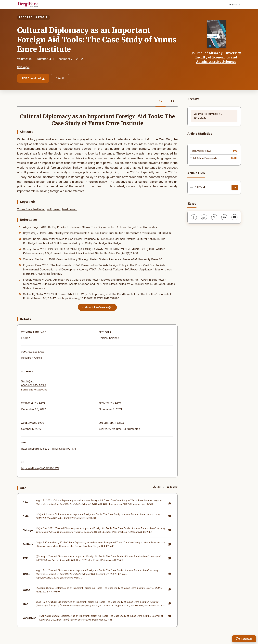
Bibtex (172, 487)
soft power (54, 209)
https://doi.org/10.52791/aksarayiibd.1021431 (49, 449)
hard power (69, 209)
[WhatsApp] (204, 217)
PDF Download (33, 78)
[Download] (235, 188)
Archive (193, 99)
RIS (157, 487)
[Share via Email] (234, 217)
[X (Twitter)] (214, 217)
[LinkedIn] (224, 217)
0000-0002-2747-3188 (34, 385)
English (234, 5)
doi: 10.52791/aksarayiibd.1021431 (106, 560)
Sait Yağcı (23, 67)
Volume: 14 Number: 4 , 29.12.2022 (208, 116)
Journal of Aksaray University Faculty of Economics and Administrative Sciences (216, 57)
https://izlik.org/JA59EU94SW (40, 468)
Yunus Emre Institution (31, 209)
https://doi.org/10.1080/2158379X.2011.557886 (91, 298)
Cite (60, 78)
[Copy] (169, 504)
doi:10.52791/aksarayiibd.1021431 (80, 518)
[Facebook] (194, 217)
